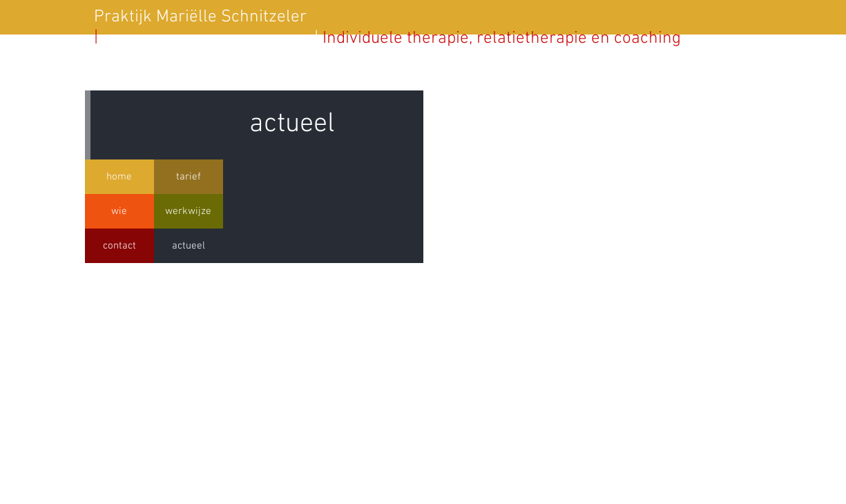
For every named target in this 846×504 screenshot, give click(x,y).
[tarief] (189, 177)
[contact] (119, 246)
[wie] (119, 211)
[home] (119, 177)
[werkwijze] (189, 211)
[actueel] (189, 246)
